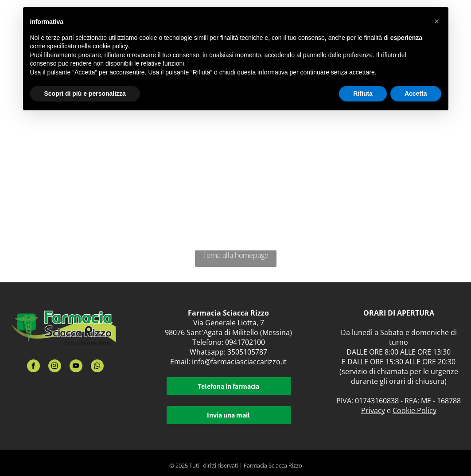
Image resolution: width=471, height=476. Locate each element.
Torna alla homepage (236, 255)
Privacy (373, 410)
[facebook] (33, 367)
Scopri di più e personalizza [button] (85, 94)
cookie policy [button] (110, 46)
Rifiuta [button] (363, 94)
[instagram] (55, 367)
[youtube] (76, 367)
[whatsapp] (97, 367)
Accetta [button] (416, 94)
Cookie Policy (415, 410)
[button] (437, 21)
